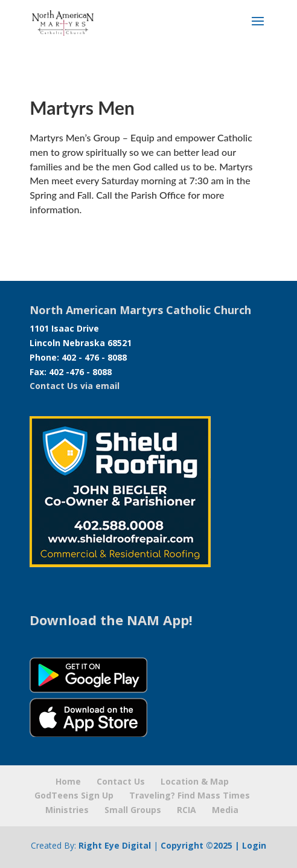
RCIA (187, 810)
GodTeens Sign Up (74, 795)
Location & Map (195, 781)
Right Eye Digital (115, 845)
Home (68, 781)
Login (254, 845)
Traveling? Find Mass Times (190, 795)
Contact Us (121, 781)
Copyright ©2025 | (201, 845)
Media (225, 810)
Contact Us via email (75, 386)
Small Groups (133, 810)
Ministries (67, 810)
